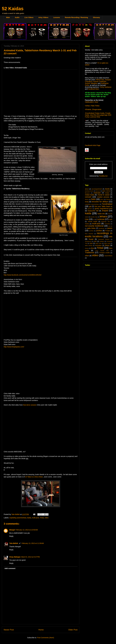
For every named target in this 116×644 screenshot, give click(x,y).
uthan (87, 256)
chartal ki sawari (104, 195)
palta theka (91, 228)
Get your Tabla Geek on (103, 206)
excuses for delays (100, 202)
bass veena (106, 191)
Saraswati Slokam (104, 239)
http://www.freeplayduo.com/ (14, 347)
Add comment (10, 568)
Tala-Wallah (14, 543)
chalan (107, 193)
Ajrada (107, 189)
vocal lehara (108, 256)
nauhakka (107, 224)
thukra (87, 248)
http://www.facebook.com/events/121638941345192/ (23, 275)
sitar (95, 241)
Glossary (96, 17)
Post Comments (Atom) (46, 638)
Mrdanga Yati (105, 222)
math (111, 219)
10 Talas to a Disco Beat (34, 477)
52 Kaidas (13, 9)
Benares (87, 193)
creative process (103, 197)
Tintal (42, 518)
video (47, 518)
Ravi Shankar (89, 234)
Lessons (57, 17)
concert (88, 197)
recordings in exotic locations (99, 235)
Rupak (91, 239)
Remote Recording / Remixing (76, 17)
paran (110, 228)
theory (107, 245)
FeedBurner (103, 176)
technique (98, 245)
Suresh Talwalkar (91, 83)
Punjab (108, 231)
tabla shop (107, 243)
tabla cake (98, 243)
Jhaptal (105, 211)
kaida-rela (101, 214)
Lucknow (101, 219)
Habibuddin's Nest (91, 102)
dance (87, 199)
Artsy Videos (43, 17)
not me (110, 226)
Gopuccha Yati (93, 211)
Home (41, 630)
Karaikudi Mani (93, 89)
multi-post (35, 518)
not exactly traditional (94, 226)
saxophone (88, 241)
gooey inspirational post (104, 209)
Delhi (93, 199)
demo (102, 199)
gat (90, 206)
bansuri (98, 191)
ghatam (90, 209)
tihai (92, 248)
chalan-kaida (89, 195)
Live (87, 219)
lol (94, 219)
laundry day (94, 217)
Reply (11, 536)
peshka (91, 231)
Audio (17, 17)
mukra (87, 224)
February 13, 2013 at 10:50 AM (27, 530)
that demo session (30, 405)
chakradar (97, 193)
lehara (103, 216)
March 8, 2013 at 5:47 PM (30, 557)
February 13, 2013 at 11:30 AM (33, 543)
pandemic (102, 228)
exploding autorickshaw (18, 518)
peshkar (99, 231)
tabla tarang (89, 245)
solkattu (102, 241)
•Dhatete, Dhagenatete (93, 109)
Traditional (89, 253)
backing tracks (89, 191)
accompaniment (97, 189)
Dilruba (108, 199)
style (91, 243)
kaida (29, 518)
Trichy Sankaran (106, 87)
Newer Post (9, 630)
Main (8, 17)
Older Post (73, 630)
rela (111, 237)
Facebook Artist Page (93, 145)
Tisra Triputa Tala (102, 251)
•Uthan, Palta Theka (92, 106)
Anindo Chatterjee (100, 82)
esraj (87, 202)
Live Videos (29, 17)
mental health (93, 222)
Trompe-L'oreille (105, 253)
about (87, 189)
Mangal (12, 530)
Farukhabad (107, 204)
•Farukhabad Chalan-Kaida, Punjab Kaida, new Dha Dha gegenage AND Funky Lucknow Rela (98, 115)
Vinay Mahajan (15, 557)
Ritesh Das (100, 80)
